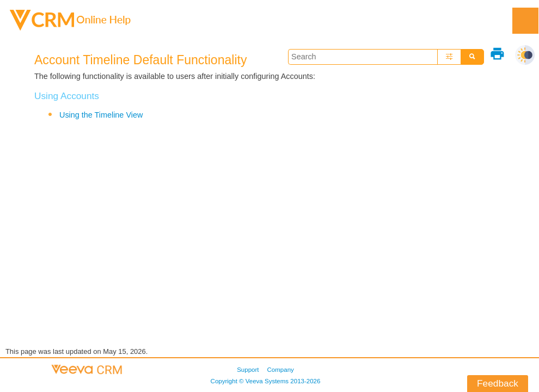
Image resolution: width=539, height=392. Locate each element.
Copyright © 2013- (266, 381)
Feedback (498, 383)
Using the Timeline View (101, 115)
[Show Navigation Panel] (525, 21)
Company (281, 370)
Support (248, 370)
